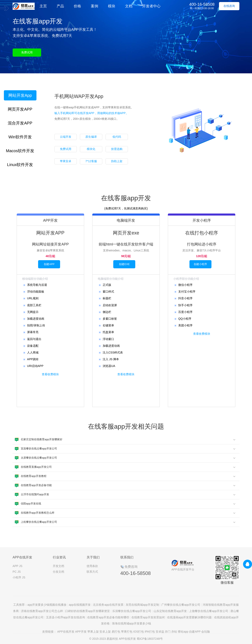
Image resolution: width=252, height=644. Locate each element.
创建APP (49, 264)
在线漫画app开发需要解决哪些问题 (189, 617)
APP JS (18, 566)
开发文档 (58, 566)
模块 (112, 6)
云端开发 (66, 137)
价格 (77, 6)
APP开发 (81, 632)
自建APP (195, 632)
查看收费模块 (50, 374)
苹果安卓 (66, 161)
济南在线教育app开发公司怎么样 (42, 611)
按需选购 (117, 149)
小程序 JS (19, 577)
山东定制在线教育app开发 (170, 611)
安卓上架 (105, 632)
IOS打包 (139, 632)
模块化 (91, 149)
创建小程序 (200, 264)
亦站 (174, 632)
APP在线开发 (66, 632)
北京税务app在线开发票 (108, 605)
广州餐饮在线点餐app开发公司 (181, 605)
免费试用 (27, 52)
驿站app (183, 632)
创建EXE (124, 264)
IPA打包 (150, 632)
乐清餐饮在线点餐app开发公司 (132, 611)
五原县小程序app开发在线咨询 (65, 617)
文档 (129, 6)
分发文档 (58, 572)
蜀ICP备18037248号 (150, 639)
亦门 (168, 632)
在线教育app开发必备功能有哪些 (108, 617)
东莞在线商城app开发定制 (142, 605)
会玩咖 (206, 632)
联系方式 (92, 572)
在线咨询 (229, 6)
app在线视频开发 (80, 605)
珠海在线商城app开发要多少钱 (132, 623)
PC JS (17, 572)
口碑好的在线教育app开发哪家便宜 (87, 611)
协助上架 (117, 161)
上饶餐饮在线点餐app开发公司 (209, 611)
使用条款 (92, 566)
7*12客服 (91, 161)
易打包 (116, 632)
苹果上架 (93, 632)
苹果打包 (127, 632)
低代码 (117, 137)
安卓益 (160, 632)
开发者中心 (151, 6)
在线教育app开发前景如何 (148, 617)
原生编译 (91, 137)
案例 (95, 6)
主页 (43, 6)
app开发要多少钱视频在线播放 (47, 605)
